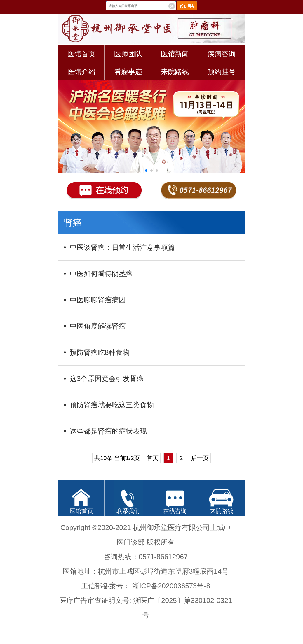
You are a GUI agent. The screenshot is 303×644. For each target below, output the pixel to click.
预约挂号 (222, 72)
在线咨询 (175, 511)
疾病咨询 (222, 54)
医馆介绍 (81, 72)
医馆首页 (81, 54)
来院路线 (175, 72)
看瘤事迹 (128, 72)
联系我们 (128, 511)
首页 (153, 458)
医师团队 (128, 54)
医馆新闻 (175, 54)
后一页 (200, 458)
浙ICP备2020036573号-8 (171, 586)
